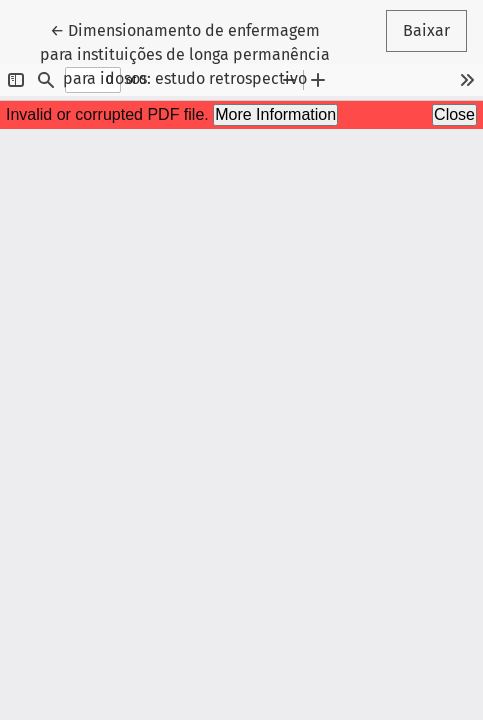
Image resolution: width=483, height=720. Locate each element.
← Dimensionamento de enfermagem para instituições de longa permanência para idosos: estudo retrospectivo (185, 53)
